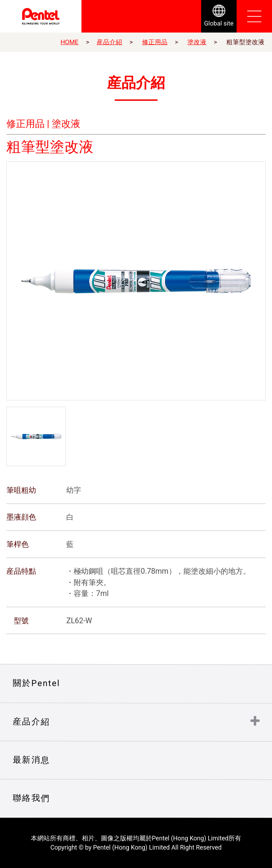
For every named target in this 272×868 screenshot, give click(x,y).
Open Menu (254, 16)
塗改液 (197, 42)
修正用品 (155, 42)
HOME (69, 42)
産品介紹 (109, 42)
